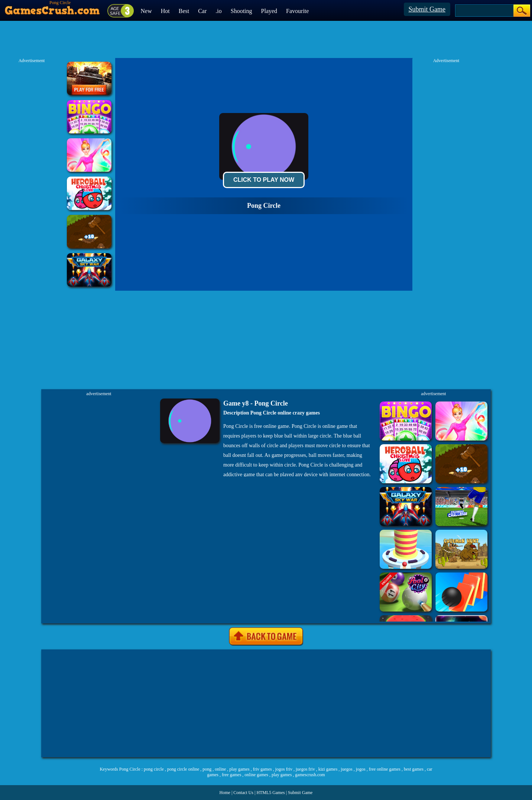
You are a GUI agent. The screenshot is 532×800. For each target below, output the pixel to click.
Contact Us (243, 793)
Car (202, 11)
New (146, 11)
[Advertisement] (266, 703)
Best (184, 11)
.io (218, 11)
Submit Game (427, 9)
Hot (165, 11)
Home (225, 793)
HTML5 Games (270, 793)
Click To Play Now (264, 180)
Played (269, 11)
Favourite (297, 11)
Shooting (241, 11)
